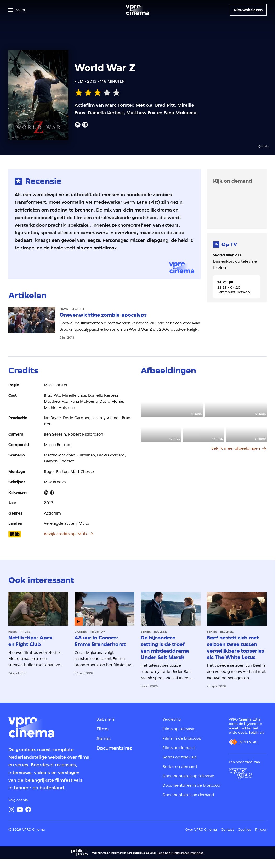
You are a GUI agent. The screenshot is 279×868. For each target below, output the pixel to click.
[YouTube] (20, 809)
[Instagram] (12, 809)
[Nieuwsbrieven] (248, 10)
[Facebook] (28, 809)
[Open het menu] (17, 10)
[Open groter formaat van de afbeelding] (172, 399)
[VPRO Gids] (241, 774)
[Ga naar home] (138, 10)
